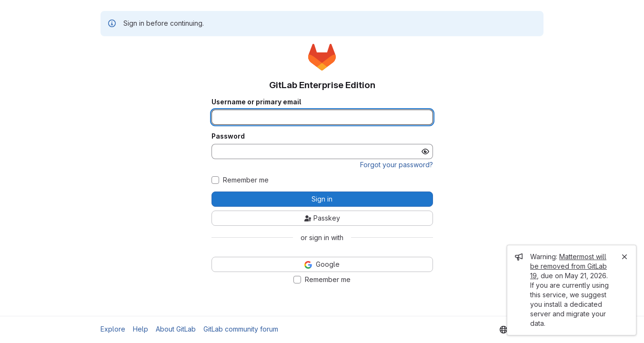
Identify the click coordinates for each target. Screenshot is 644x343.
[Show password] (425, 151)
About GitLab (176, 329)
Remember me (246, 180)
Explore (113, 329)
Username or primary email (256, 102)
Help (141, 329)
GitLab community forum (241, 329)
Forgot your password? (397, 165)
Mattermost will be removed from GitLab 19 (569, 266)
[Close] (624, 257)
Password (228, 136)
